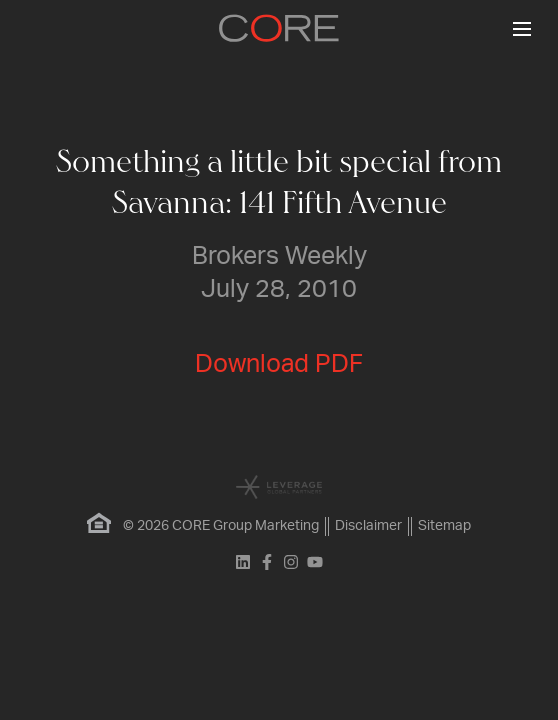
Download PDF (279, 364)
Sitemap (444, 526)
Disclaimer (368, 526)
